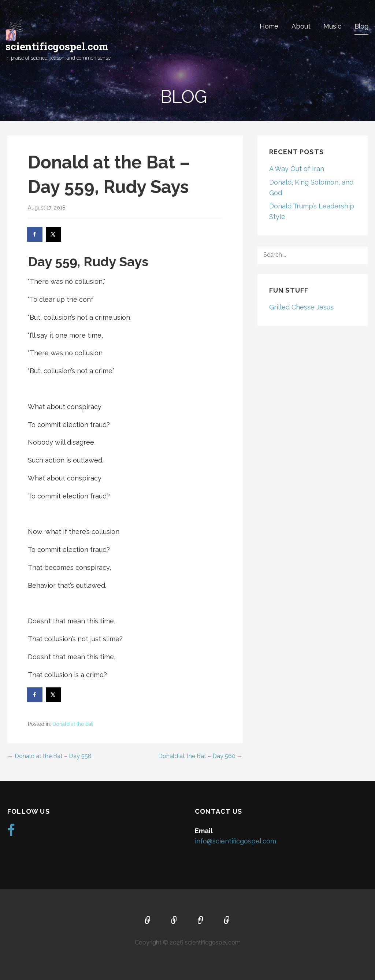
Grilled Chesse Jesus (301, 307)
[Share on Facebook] (35, 234)
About (301, 26)
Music (332, 26)
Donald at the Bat (73, 724)
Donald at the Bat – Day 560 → (201, 756)
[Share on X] (54, 234)
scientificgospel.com (57, 46)
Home (269, 26)
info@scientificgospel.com (235, 841)
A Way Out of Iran (297, 169)
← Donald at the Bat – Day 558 (49, 756)
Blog (361, 26)
